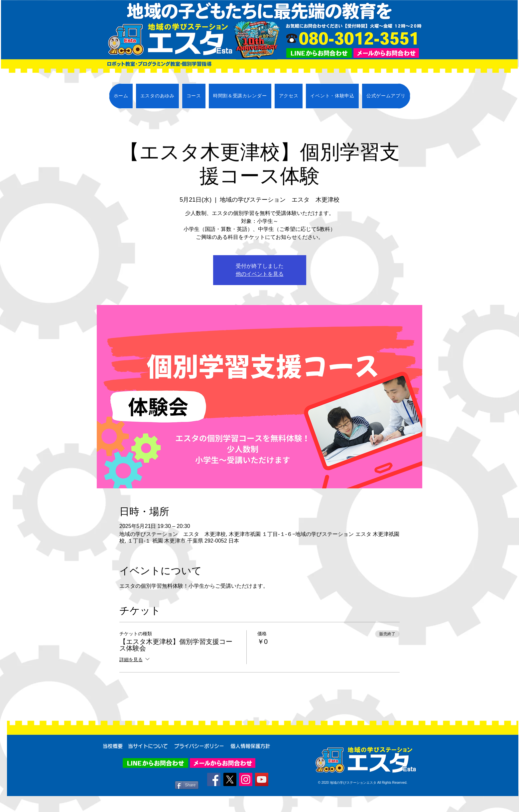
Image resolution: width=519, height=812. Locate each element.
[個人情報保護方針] (250, 746)
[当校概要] (113, 746)
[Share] (187, 785)
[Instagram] (246, 779)
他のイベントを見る (260, 274)
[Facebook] (214, 779)
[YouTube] (262, 779)
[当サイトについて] (148, 746)
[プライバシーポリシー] (199, 746)
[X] (230, 779)
